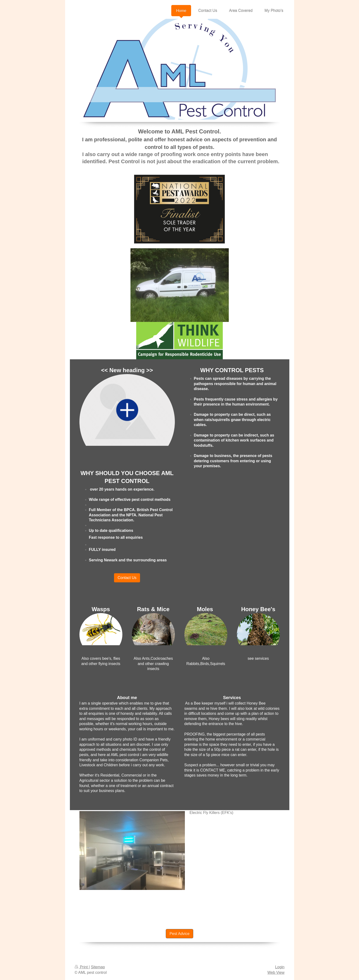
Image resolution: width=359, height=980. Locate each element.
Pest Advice (180, 934)
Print (82, 967)
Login (280, 967)
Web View (276, 972)
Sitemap (98, 967)
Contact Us (127, 578)
